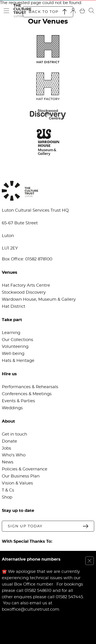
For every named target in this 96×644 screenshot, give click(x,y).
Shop (7, 497)
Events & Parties (18, 401)
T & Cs (8, 490)
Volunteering (15, 347)
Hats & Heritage (18, 361)
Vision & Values (17, 483)
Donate (9, 441)
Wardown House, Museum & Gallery (39, 300)
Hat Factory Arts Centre (26, 286)
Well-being (13, 354)
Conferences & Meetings (27, 394)
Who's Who (14, 455)
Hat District (14, 307)
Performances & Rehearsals (30, 387)
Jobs (6, 448)
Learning (11, 333)
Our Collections (18, 340)
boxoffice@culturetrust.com (30, 610)
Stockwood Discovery (24, 293)
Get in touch (14, 434)
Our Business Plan (21, 476)
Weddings (12, 408)
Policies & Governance (25, 469)
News (8, 462)
